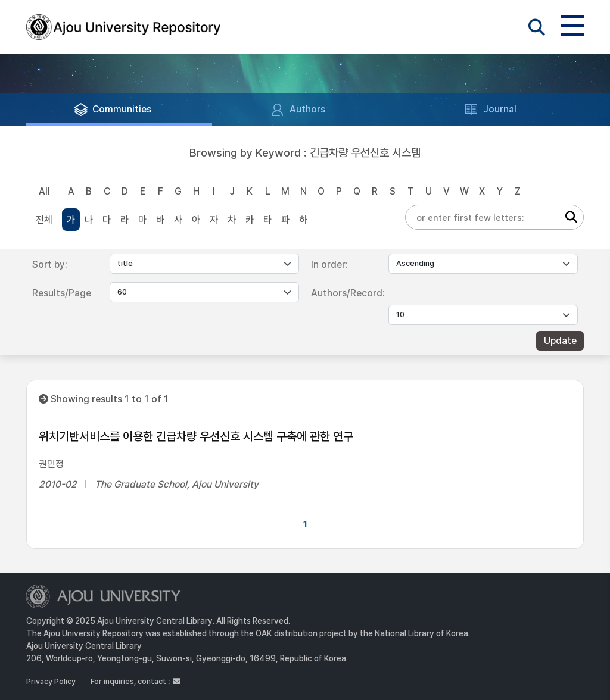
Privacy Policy (51, 681)
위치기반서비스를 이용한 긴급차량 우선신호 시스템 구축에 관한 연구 (196, 436)
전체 (44, 220)
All (44, 191)
